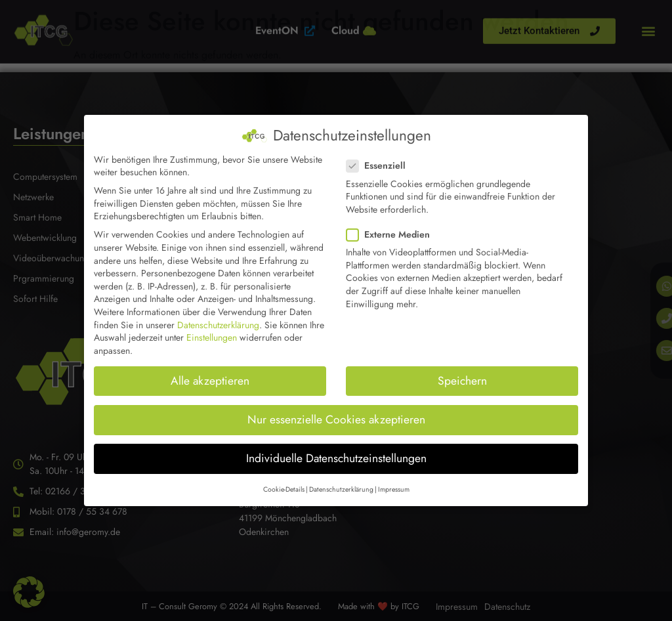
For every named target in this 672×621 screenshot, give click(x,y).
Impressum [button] (394, 476)
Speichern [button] (462, 367)
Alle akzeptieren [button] (210, 367)
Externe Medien (392, 222)
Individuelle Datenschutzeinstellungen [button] (336, 445)
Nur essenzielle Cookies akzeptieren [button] (336, 406)
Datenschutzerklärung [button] (341, 476)
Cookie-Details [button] (284, 476)
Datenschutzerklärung (218, 311)
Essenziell (380, 153)
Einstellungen (212, 324)
